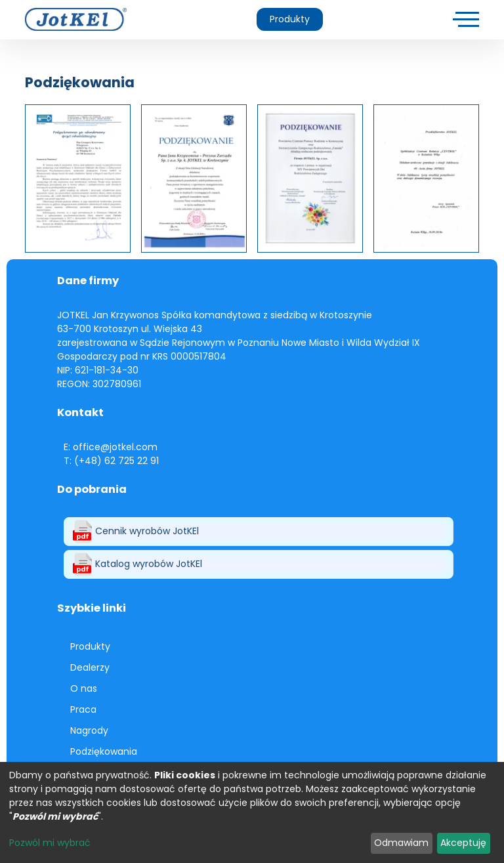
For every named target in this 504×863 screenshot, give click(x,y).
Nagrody (89, 730)
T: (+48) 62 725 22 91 (111, 461)
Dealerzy (90, 667)
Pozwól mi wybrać (50, 843)
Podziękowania (104, 751)
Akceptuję (463, 843)
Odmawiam (401, 843)
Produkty (290, 19)
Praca (83, 709)
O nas (84, 688)
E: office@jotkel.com (111, 447)
